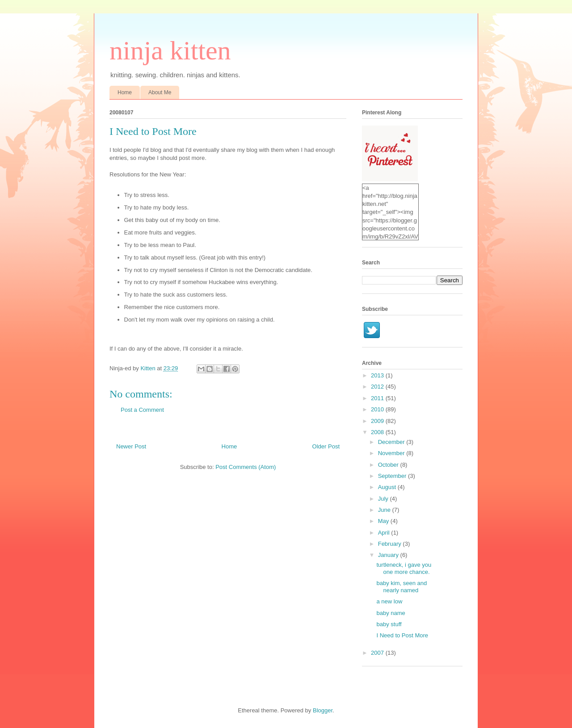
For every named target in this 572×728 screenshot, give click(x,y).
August (388, 487)
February (391, 544)
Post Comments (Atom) (246, 467)
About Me (160, 92)
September (393, 476)
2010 (378, 409)
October (389, 465)
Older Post (326, 446)
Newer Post (131, 446)
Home (125, 92)
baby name (391, 613)
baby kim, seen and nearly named (402, 587)
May (384, 521)
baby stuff (389, 624)
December (392, 442)
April (385, 533)
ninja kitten (170, 50)
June (385, 510)
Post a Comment (142, 410)
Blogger (323, 710)
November (392, 453)
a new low (389, 601)
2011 (378, 398)
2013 (378, 375)
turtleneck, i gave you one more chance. (404, 568)
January (389, 555)
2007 (378, 653)
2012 (378, 387)
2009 (378, 421)
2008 (378, 432)
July (384, 499)
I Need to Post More (402, 635)
